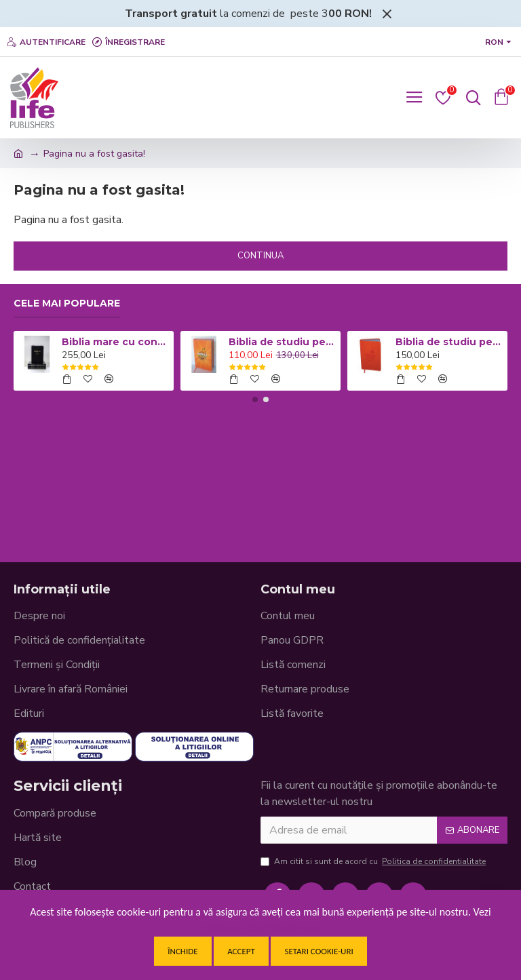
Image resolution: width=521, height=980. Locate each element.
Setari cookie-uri (319, 951)
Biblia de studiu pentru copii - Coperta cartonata (283, 342)
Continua (260, 256)
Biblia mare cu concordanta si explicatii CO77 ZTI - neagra (116, 342)
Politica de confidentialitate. (261, 928)
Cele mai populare (67, 303)
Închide (182, 951)
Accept (241, 951)
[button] (255, 399)
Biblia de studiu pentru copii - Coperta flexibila (449, 342)
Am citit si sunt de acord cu (374, 861)
